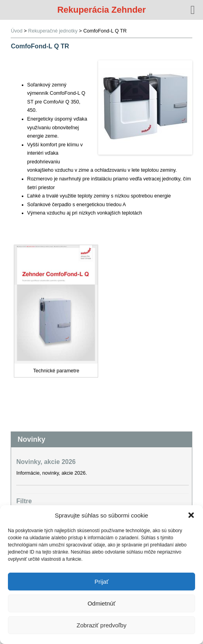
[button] (191, 515)
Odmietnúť (101, 603)
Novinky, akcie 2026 (46, 462)
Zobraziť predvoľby (102, 625)
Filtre (24, 501)
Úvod (16, 31)
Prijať (102, 582)
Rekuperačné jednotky (53, 31)
